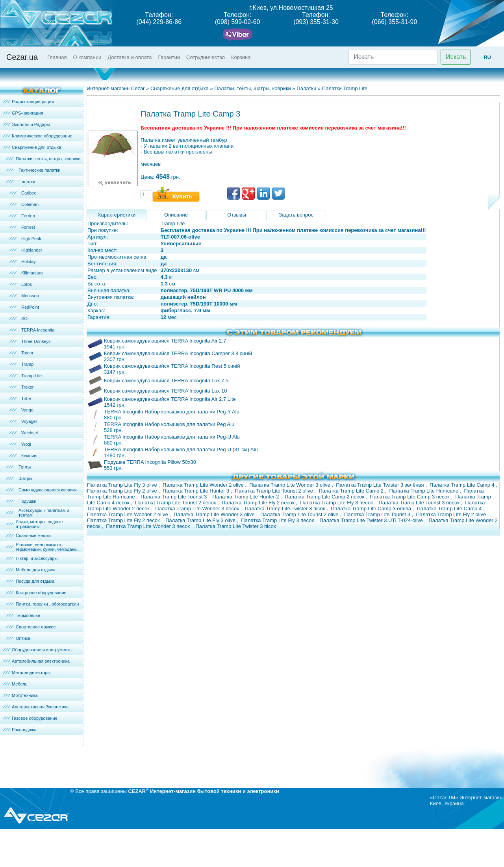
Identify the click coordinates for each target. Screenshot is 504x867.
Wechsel (30, 433)
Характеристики (117, 215)
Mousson (30, 296)
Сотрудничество (206, 57)
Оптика (23, 638)
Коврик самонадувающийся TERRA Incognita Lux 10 (165, 391)
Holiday (29, 261)
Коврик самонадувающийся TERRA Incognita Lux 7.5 (166, 381)
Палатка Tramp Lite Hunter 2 (247, 497)
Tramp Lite (31, 376)
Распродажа (24, 730)
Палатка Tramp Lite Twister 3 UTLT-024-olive (372, 520)
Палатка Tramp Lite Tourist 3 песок (420, 503)
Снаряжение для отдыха (36, 147)
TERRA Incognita (38, 330)
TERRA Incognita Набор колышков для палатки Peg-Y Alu (172, 412)
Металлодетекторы (31, 672)
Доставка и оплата (130, 57)
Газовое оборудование (35, 718)
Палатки (27, 182)
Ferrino (28, 216)
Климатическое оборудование (42, 136)
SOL (26, 319)
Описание (176, 215)
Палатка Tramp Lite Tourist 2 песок (176, 503)
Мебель (19, 684)
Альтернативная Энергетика (40, 707)
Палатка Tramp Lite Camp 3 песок (411, 497)
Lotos (27, 284)
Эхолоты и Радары (31, 124)
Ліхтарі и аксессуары (37, 558)
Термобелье (28, 615)
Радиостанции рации (33, 102)
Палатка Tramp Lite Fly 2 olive (123, 491)
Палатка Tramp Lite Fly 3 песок (337, 503)
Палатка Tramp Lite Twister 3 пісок (285, 509)
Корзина (241, 57)
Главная (57, 57)
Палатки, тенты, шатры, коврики (48, 159)
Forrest (28, 227)
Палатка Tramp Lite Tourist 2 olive (275, 491)
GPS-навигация (27, 113)
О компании (87, 57)
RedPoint (30, 307)
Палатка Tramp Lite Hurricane (425, 491)
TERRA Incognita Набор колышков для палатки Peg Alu (169, 424)
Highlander (32, 250)
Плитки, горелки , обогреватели (47, 604)
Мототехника (25, 695)
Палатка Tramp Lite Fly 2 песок (259, 503)
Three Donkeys (36, 341)
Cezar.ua (22, 57)
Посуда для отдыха (35, 581)
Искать (456, 57)
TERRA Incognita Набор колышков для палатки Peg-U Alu (172, 437)
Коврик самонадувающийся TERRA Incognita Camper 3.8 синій (178, 353)
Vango (27, 410)
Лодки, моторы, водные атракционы (39, 524)
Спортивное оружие (36, 627)
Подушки (27, 501)
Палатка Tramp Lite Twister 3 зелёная (381, 485)
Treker (27, 387)
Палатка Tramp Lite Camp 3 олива (372, 509)
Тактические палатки (39, 170)
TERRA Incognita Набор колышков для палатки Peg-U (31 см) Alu (181, 449)
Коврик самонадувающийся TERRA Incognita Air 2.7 (165, 341)
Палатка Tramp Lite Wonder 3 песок (198, 509)
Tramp (27, 364)
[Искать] (393, 57)
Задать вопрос (296, 215)
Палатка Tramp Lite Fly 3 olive (123, 485)
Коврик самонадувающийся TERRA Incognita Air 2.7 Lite (170, 399)
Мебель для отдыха (36, 570)
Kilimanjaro (32, 273)
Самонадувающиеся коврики (48, 490)
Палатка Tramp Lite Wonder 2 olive (204, 485)
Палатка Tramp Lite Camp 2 (352, 491)
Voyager (29, 421)
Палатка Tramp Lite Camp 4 (463, 485)
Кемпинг (30, 456)
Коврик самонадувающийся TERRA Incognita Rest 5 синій (172, 366)
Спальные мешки (33, 535)
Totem (27, 353)
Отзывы (237, 215)
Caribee (29, 193)
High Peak (31, 239)
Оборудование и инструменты (42, 650)
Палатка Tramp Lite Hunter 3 (197, 491)
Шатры (25, 478)
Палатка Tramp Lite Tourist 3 (174, 497)
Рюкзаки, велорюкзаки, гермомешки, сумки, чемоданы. (47, 547)
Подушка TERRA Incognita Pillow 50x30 (150, 462)
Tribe (26, 398)
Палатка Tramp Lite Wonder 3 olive (290, 485)
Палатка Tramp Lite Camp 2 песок (325, 497)
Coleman (30, 204)
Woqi (26, 444)
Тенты (25, 467)
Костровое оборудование (41, 593)
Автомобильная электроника (41, 661)
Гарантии (169, 57)
